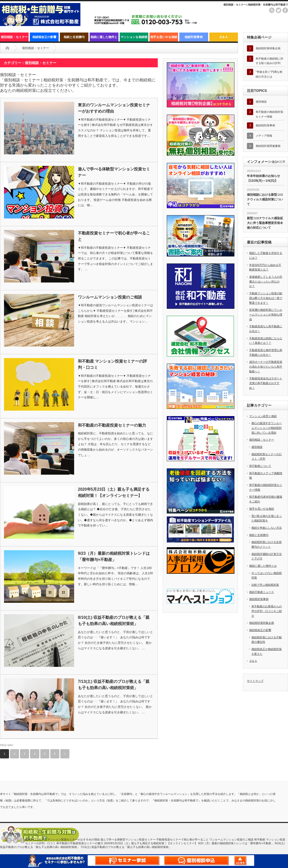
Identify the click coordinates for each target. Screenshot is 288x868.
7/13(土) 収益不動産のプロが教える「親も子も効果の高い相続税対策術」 (114, 685)
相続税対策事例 (265, 125)
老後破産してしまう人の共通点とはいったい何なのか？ (266, 281)
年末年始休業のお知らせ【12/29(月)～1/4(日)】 (263, 178)
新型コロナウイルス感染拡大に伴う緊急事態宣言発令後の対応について (265, 223)
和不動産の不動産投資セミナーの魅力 (112, 425)
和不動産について (260, 466)
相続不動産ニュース (262, 592)
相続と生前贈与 (74, 37)
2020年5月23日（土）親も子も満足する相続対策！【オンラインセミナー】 (114, 493)
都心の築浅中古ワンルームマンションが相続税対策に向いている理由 (267, 428)
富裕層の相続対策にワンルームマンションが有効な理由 (266, 314)
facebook (285, 10)
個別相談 (261, 102)
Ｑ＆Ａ (224, 37)
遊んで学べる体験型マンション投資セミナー (114, 172)
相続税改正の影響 (44, 37)
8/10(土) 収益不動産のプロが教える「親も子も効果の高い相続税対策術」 (114, 621)
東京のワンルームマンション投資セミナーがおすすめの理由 (114, 108)
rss (272, 10)
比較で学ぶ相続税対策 (265, 585)
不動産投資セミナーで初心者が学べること (114, 236)
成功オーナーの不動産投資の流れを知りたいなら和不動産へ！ (266, 366)
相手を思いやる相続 (262, 509)
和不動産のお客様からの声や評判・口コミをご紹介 (267, 611)
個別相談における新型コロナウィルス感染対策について (265, 199)
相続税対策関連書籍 (268, 146)
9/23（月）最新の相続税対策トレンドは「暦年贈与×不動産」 (114, 557)
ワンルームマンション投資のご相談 (110, 297)
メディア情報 (264, 136)
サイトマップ (255, 681)
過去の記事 (278, 162)
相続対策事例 (194, 37)
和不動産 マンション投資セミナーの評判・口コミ (112, 364)
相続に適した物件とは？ (104, 38)
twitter (278, 10)
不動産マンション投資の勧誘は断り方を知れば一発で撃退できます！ (266, 298)
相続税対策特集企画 (268, 48)
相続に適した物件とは (263, 566)
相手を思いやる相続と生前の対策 (164, 38)
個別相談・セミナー (14, 37)
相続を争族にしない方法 (267, 528)
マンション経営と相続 (263, 416)
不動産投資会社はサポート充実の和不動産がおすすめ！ (266, 383)
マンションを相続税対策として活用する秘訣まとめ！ (134, 38)
